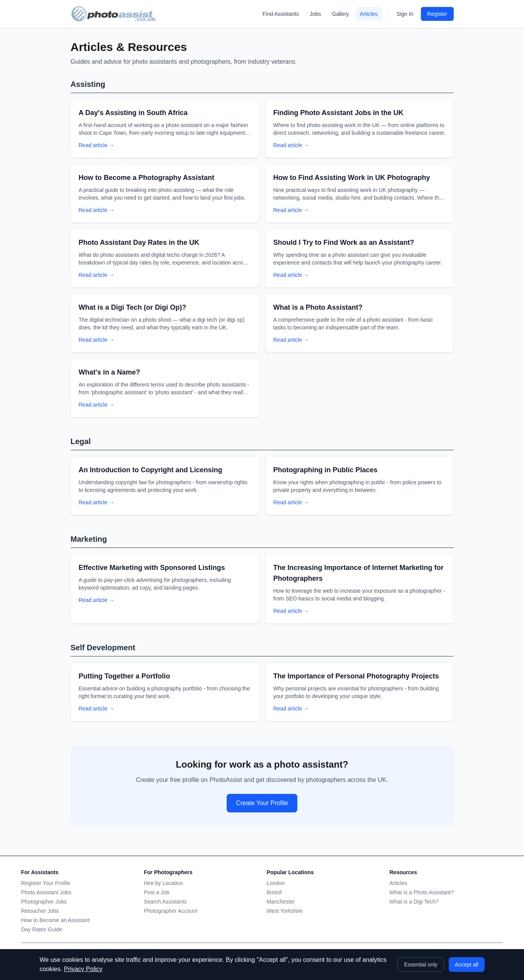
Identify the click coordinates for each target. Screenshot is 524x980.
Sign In (405, 14)
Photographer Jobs (44, 902)
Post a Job (157, 892)
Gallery (341, 14)
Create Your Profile (262, 803)
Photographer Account (171, 911)
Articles (369, 14)
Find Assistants (281, 14)
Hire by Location (164, 883)
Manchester (281, 902)
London (276, 883)
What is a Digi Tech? (414, 902)
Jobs (315, 14)
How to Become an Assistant (56, 920)
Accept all (467, 965)
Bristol (274, 892)
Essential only (421, 965)
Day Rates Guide (42, 929)
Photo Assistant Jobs (46, 892)
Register (437, 14)
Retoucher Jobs (40, 911)
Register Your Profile (46, 883)
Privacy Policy (83, 969)
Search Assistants (165, 902)
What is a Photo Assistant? (422, 892)
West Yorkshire (285, 911)
